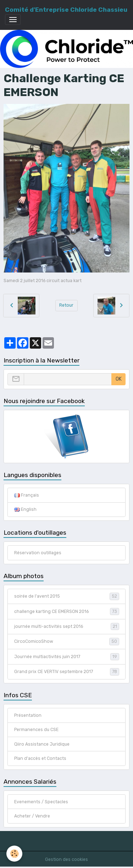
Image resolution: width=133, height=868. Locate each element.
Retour (66, 305)
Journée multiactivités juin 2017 (67, 657)
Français (27, 495)
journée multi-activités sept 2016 (67, 626)
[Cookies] (14, 854)
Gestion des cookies (66, 859)
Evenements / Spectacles (41, 802)
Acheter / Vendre (32, 816)
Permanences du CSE (36, 730)
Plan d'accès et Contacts (40, 758)
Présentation (28, 715)
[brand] (66, 10)
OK (119, 379)
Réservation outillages (38, 553)
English (25, 509)
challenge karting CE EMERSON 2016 (67, 612)
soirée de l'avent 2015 (67, 596)
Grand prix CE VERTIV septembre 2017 (67, 672)
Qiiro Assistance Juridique (42, 744)
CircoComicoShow (67, 641)
